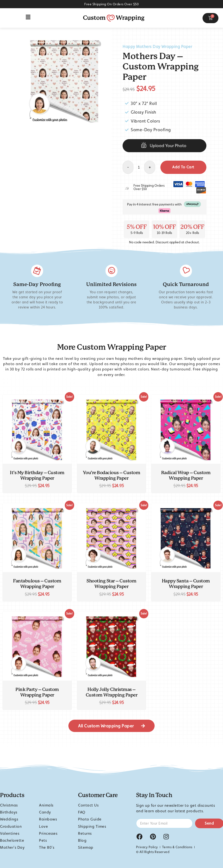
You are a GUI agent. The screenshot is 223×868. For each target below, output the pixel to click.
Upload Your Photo (168, 146)
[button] (28, 17)
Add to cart (183, 167)
